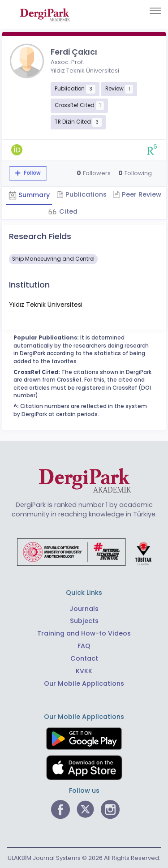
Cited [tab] (67, 211)
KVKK (84, 671)
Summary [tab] (29, 195)
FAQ (84, 646)
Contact (84, 658)
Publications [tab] (82, 194)
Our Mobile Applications (84, 683)
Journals (84, 609)
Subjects (84, 621)
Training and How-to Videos (84, 633)
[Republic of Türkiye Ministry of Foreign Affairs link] (84, 552)
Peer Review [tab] (137, 194)
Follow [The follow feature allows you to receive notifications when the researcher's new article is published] (32, 173)
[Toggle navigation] (155, 11)
